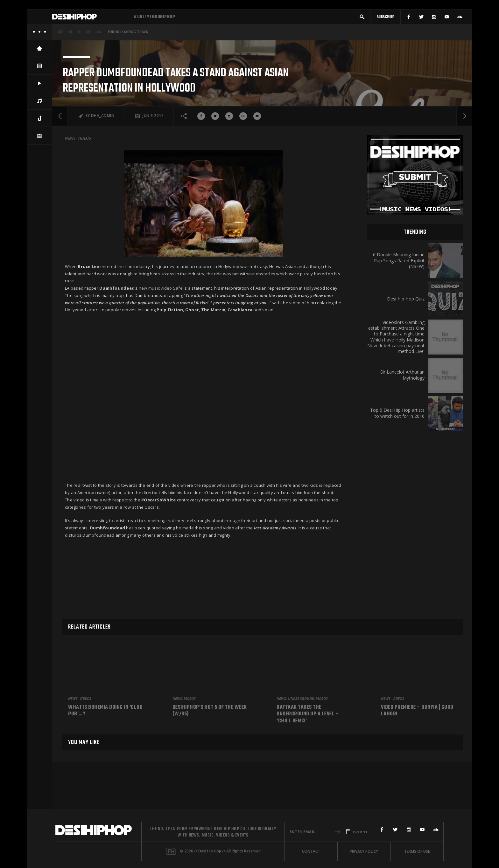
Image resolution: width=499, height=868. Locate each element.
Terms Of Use (417, 851)
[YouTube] (447, 18)
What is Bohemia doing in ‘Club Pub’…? (105, 711)
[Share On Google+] (243, 171)
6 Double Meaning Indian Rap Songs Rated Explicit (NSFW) (399, 316)
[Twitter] (421, 18)
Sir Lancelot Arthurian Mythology (402, 431)
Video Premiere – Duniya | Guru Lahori (417, 711)
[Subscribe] (385, 18)
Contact (311, 851)
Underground (301, 698)
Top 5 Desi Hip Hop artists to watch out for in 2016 (397, 469)
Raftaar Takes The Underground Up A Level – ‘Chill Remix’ (308, 715)
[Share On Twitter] (215, 171)
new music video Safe (161, 344)
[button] (362, 18)
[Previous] (60, 171)
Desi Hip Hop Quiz (406, 354)
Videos (84, 194)
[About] (39, 35)
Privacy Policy (364, 851)
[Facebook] (409, 18)
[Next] (464, 171)
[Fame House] (171, 851)
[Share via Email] (257, 171)
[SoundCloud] (460, 18)
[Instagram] (434, 18)
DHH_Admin (103, 171)
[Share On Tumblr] (229, 171)
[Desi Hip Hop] (90, 18)
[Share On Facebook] (201, 171)
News (70, 194)
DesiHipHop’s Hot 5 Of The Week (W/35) (210, 711)
